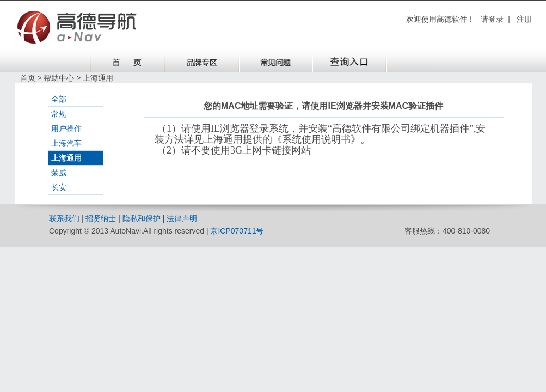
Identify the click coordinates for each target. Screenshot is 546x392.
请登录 (492, 19)
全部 (59, 99)
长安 (59, 187)
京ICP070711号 (237, 231)
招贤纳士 (101, 218)
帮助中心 (59, 78)
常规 (59, 114)
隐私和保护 (142, 218)
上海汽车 (66, 143)
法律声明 (182, 218)
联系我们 (64, 218)
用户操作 (66, 128)
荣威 (59, 173)
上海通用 (66, 158)
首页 (28, 78)
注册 (524, 19)
